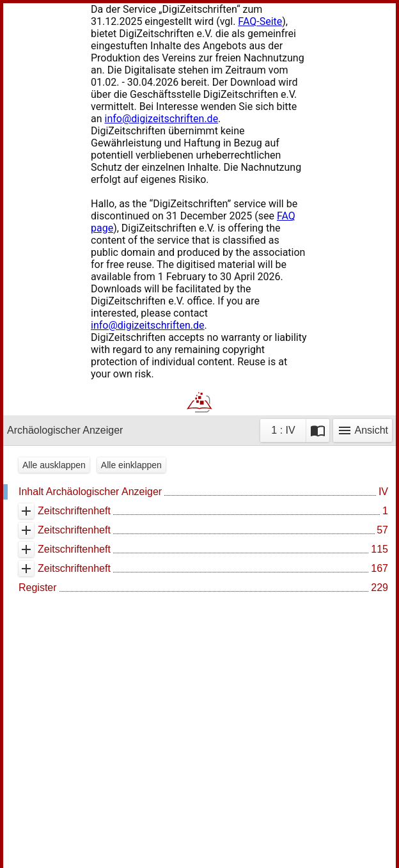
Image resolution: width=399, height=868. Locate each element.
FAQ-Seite (260, 21)
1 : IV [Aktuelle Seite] (283, 430)
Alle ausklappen (54, 465)
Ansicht (363, 430)
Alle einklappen (131, 465)
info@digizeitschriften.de (162, 119)
